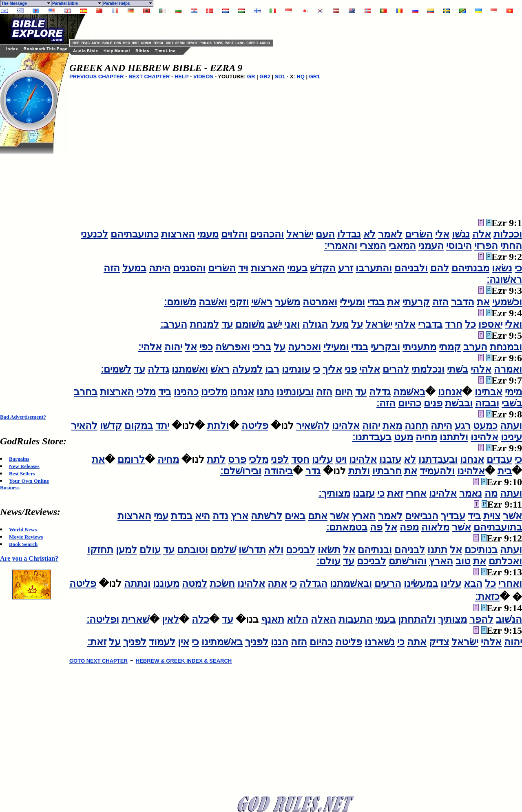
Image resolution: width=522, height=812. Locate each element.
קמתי (450, 347)
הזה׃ (386, 403)
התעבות (356, 619)
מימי (513, 392)
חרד (454, 324)
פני (351, 369)
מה (491, 493)
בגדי (376, 302)
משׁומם (250, 324)
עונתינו (296, 369)
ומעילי (352, 302)
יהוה (173, 347)
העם (325, 234)
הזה (112, 268)
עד (227, 324)
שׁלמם (223, 550)
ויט (341, 459)
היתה (160, 268)
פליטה (255, 426)
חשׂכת (222, 583)
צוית (492, 516)
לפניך (257, 642)
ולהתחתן (417, 619)
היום (344, 392)
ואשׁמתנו (190, 369)
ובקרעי (385, 347)
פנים (433, 403)
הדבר (463, 302)
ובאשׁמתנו (351, 583)
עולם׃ (328, 561)
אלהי (405, 324)
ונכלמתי (428, 369)
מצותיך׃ (334, 493)
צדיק (439, 642)
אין (184, 642)
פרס (237, 459)
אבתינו (489, 392)
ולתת (218, 426)
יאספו (490, 324)
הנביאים (422, 516)
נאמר (471, 493)
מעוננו (166, 583)
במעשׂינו (421, 583)
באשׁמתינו (222, 642)
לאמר (390, 234)
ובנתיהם (375, 550)
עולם (150, 550)
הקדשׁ (323, 268)
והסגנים (189, 268)
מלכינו (214, 392)
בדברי (430, 324)
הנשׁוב (509, 619)
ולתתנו (454, 437)
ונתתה (137, 583)
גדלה (158, 369)
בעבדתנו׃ (372, 437)
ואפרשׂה (233, 347)
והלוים (234, 234)
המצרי (373, 246)
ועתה (511, 426)
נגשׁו (461, 234)
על (357, 324)
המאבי (402, 246)
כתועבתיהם (135, 234)
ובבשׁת (459, 403)
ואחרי (510, 583)
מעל (340, 324)
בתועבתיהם (498, 527)
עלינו (322, 459)
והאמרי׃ (341, 246)
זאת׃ (97, 642)
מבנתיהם (470, 268)
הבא (473, 583)
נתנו (265, 392)
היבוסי (459, 246)
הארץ (364, 516)
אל (191, 347)
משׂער (288, 302)
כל (470, 324)
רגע (463, 426)
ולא (276, 550)
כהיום (410, 403)
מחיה (426, 437)
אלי (442, 234)
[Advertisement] (33, 277)
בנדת (182, 516)
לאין (170, 619)
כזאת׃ (487, 597)
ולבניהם (411, 268)
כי (518, 268)
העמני (431, 246)
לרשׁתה (267, 516)
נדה (220, 516)
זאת (395, 493)
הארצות (178, 234)
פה (376, 527)
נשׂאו (502, 268)
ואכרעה (304, 347)
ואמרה (508, 369)
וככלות (508, 234)
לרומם (131, 459)
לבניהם (410, 550)
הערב (475, 347)
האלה (323, 619)
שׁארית (135, 619)
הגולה (315, 324)
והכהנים (267, 234)
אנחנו (450, 392)
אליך (332, 369)
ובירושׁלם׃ (241, 471)
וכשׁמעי (507, 302)
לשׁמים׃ (116, 369)
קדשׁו (111, 426)
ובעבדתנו (438, 459)
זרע (346, 268)
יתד (162, 426)
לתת (216, 459)
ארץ (240, 516)
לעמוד (162, 642)
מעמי (208, 234)
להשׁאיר (313, 426)
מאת (392, 426)
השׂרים (419, 234)
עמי (161, 516)
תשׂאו (329, 550)
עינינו (511, 437)
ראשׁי (262, 302)
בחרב (86, 392)
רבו (272, 369)
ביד (165, 392)
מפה (409, 527)
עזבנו (390, 459)
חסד (300, 459)
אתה (277, 583)
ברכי (262, 347)
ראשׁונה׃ (504, 280)
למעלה (247, 369)
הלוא (297, 619)
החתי (511, 246)
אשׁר (512, 516)
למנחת (204, 324)
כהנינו (186, 392)
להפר (481, 619)
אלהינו (346, 426)
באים (295, 516)
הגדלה (313, 583)
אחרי (416, 493)
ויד (243, 268)
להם (440, 268)
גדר (313, 471)
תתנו (437, 550)
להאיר (84, 426)
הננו (280, 642)
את (483, 302)
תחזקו (100, 550)
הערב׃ (174, 324)
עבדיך (453, 516)
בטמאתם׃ (347, 527)
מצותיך (452, 619)
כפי (206, 347)
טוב (463, 561)
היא (202, 516)
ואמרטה (320, 302)
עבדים (499, 459)
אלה (482, 234)
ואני (292, 324)
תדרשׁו (252, 550)
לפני (280, 459)
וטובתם (192, 550)
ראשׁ (220, 369)
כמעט (485, 426)
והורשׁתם (408, 561)
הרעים (388, 583)
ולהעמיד (437, 471)
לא (369, 234)
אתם (318, 516)
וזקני (239, 302)
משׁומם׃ (180, 302)
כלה (200, 619)
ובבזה (487, 403)
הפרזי (486, 246)
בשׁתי (458, 369)
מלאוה (435, 527)
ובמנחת (506, 347)
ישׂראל (300, 234)
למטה (195, 583)
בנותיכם (481, 550)
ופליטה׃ (103, 619)
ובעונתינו (295, 392)
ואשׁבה (213, 302)
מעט (404, 437)
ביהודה (278, 471)
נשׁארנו (380, 642)
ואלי (513, 324)
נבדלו (349, 234)
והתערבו (374, 268)
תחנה (416, 426)
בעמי (297, 268)
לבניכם (301, 550)
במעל (134, 268)
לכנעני (94, 234)
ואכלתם (505, 561)
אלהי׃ (150, 347)
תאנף (273, 619)
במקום (139, 426)
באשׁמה (409, 392)
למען (126, 550)
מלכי (146, 392)
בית (505, 471)
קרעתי (416, 302)
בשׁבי (512, 403)
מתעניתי (419, 347)
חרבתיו (387, 471)
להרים (396, 369)
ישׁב (274, 324)
